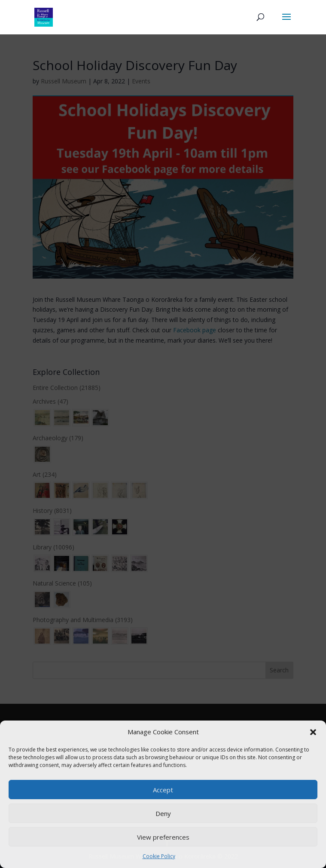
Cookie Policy (159, 856)
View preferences (163, 837)
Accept (163, 790)
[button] (313, 732)
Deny (163, 813)
